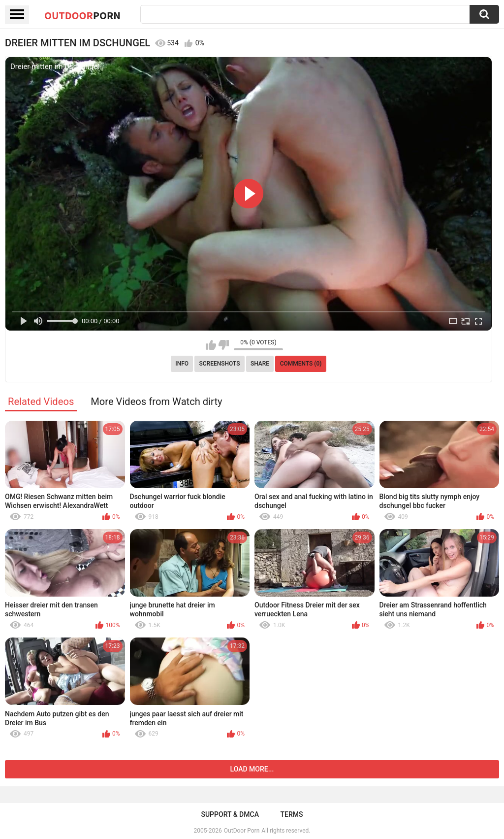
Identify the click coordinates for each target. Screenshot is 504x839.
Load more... (252, 769)
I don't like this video (224, 345)
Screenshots (220, 364)
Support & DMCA (230, 814)
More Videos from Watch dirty (156, 402)
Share (260, 364)
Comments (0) (301, 364)
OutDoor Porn (242, 831)
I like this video (211, 345)
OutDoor (82, 15)
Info (182, 364)
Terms (292, 814)
